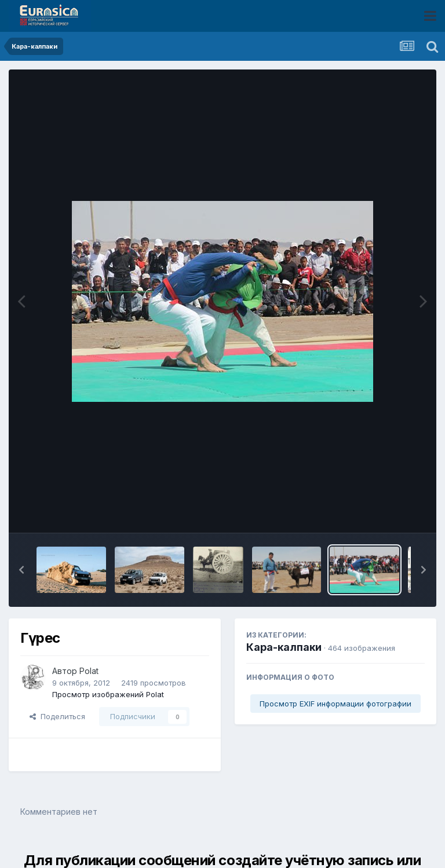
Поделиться (57, 716)
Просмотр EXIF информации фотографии (335, 704)
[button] (21, 570)
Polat (89, 671)
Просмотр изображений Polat (108, 694)
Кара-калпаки (284, 647)
